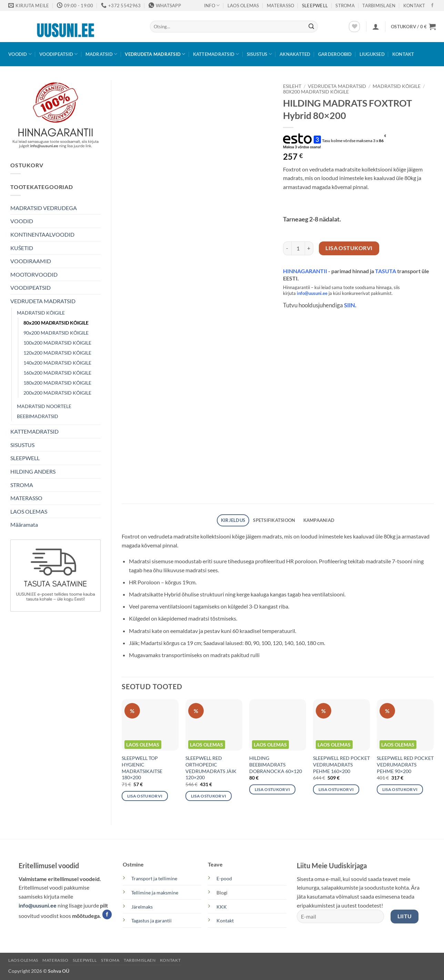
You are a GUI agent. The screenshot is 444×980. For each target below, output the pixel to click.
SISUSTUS (260, 54)
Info (212, 5)
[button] (376, 27)
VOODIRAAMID (31, 261)
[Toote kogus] (298, 248)
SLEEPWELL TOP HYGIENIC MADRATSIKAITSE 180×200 (142, 768)
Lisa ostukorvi (349, 248)
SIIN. (350, 305)
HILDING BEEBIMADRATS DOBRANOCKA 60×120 (276, 764)
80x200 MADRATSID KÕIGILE (56, 323)
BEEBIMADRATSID (38, 416)
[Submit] (311, 27)
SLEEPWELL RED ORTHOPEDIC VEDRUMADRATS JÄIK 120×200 (211, 768)
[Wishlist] (354, 27)
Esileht (292, 86)
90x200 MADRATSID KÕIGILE (56, 333)
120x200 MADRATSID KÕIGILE (57, 353)
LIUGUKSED (372, 54)
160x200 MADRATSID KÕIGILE (57, 373)
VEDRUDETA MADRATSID (155, 54)
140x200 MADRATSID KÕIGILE (57, 363)
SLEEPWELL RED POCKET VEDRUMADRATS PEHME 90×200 (405, 764)
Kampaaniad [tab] (319, 520)
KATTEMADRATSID (216, 54)
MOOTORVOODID (34, 274)
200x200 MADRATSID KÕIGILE (57, 393)
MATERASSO (280, 6)
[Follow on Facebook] (432, 6)
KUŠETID (22, 248)
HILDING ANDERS (33, 471)
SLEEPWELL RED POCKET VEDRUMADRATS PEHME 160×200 (341, 764)
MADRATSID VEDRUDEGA (44, 208)
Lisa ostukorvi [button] (145, 796)
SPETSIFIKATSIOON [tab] (274, 520)
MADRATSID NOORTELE (44, 406)
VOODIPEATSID (59, 54)
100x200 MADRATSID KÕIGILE (57, 343)
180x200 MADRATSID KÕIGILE (57, 383)
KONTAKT (414, 6)
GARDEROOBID (335, 54)
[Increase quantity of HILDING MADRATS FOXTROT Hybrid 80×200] (309, 248)
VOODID (20, 54)
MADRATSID (102, 54)
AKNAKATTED (295, 54)
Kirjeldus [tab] (233, 520)
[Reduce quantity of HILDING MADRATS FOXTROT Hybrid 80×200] (287, 248)
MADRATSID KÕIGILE (41, 313)
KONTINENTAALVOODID (42, 234)
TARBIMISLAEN (379, 6)
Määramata (24, 524)
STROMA (345, 6)
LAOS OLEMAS (243, 6)
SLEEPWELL (315, 6)
